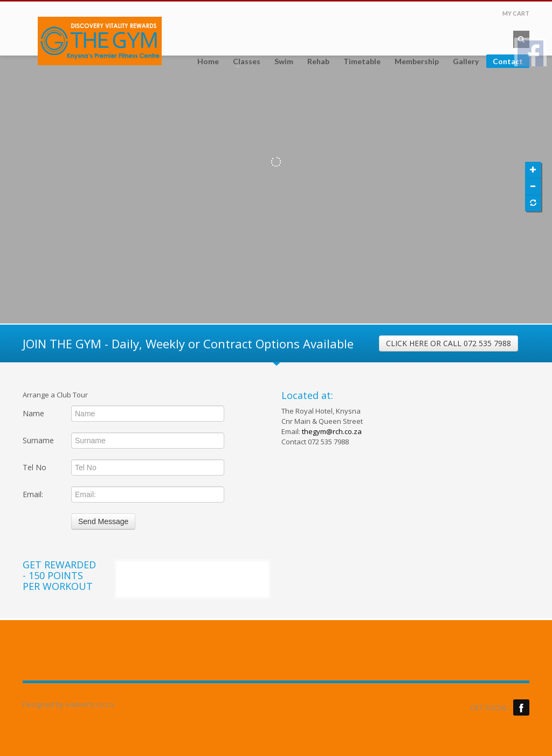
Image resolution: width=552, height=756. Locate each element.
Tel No (34, 467)
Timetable (362, 61)
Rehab (318, 61)
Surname (38, 440)
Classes (243, 61)
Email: (33, 494)
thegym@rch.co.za (332, 431)
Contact (508, 61)
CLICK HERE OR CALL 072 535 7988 (448, 343)
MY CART (516, 13)
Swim (284, 61)
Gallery (466, 61)
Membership (417, 61)
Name (33, 413)
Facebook (521, 707)
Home (208, 61)
